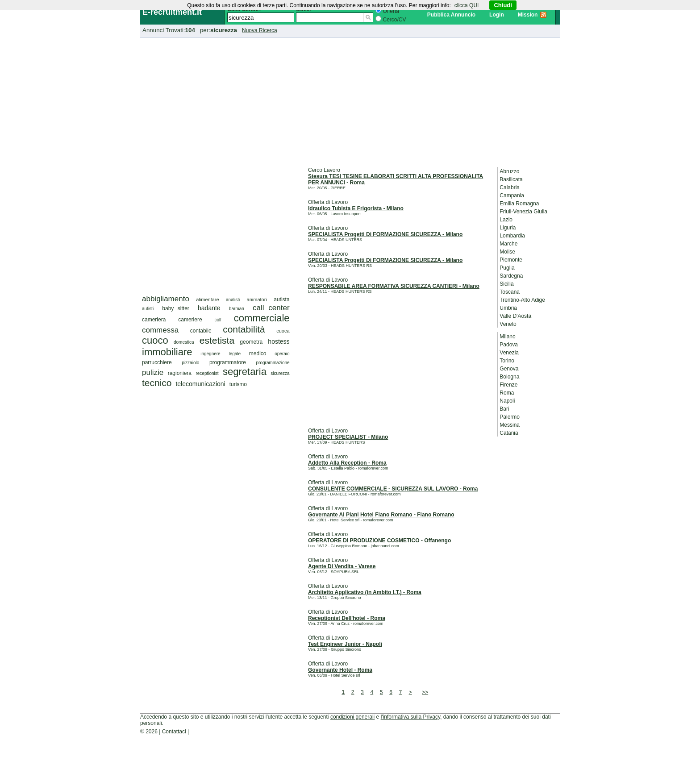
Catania (509, 433)
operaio (282, 354)
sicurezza (280, 373)
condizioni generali (352, 717)
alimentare (207, 299)
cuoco (155, 340)
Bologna (509, 377)
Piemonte (511, 260)
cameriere (190, 320)
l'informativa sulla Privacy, (411, 717)
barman (237, 309)
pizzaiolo (190, 363)
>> (425, 692)
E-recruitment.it (172, 12)
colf (218, 320)
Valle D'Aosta (515, 316)
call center (271, 308)
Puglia (507, 268)
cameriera (154, 320)
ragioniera (180, 373)
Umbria (508, 308)
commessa (160, 330)
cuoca (283, 331)
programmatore (228, 362)
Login (497, 15)
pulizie (153, 372)
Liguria (508, 228)
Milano (507, 337)
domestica (184, 342)
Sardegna (511, 276)
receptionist (207, 373)
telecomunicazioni (200, 384)
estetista (217, 340)
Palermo (510, 417)
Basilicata (511, 179)
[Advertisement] (350, 100)
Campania (512, 195)
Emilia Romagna (519, 204)
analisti (233, 300)
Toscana (510, 292)
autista (281, 299)
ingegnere (210, 354)
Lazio (506, 220)
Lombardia (512, 236)
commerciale (262, 318)
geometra (251, 342)
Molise (507, 252)
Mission (528, 15)
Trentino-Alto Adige (522, 300)
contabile (201, 331)
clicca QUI (467, 5)
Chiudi (503, 5)
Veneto (508, 324)
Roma (507, 393)
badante (209, 308)
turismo (238, 384)
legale (235, 354)
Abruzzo (509, 171)
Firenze (508, 385)
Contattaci (174, 732)
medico (258, 354)
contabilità (244, 329)
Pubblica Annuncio (451, 15)
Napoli (507, 401)
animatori (257, 299)
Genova (509, 369)
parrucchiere (157, 362)
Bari (504, 409)
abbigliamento (166, 299)
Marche (508, 244)
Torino (507, 361)
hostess (279, 341)
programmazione (273, 363)
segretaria (245, 372)
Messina (510, 425)
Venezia (509, 353)
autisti (148, 309)
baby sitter (176, 308)
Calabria (510, 187)
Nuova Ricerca (260, 30)
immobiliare (167, 352)
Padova (509, 345)
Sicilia (506, 284)
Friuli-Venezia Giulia (523, 212)
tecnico (157, 383)
